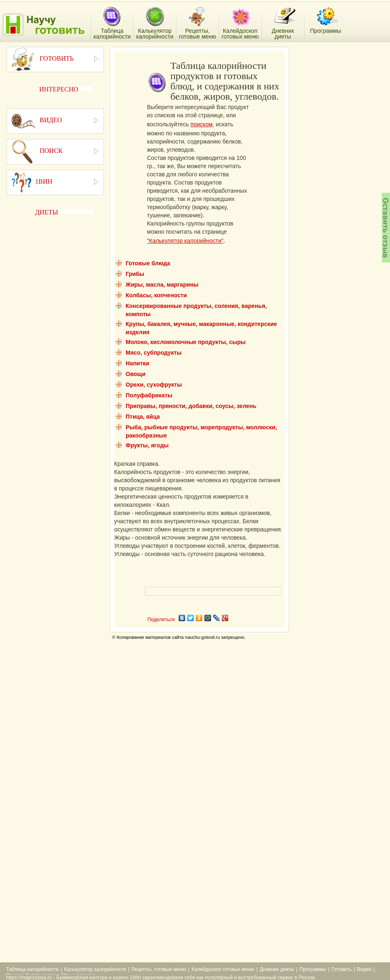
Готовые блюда (148, 263)
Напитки (137, 363)
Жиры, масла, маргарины (162, 285)
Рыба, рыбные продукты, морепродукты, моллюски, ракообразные (201, 431)
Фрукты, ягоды (147, 445)
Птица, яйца (143, 417)
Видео (364, 969)
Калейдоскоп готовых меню (223, 969)
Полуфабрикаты (149, 395)
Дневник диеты (277, 969)
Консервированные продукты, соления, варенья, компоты (196, 310)
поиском (202, 124)
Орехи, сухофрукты (154, 385)
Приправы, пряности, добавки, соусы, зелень (191, 406)
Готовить (342, 969)
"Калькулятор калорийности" (185, 241)
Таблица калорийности (32, 969)
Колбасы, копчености (156, 295)
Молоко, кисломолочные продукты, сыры (186, 342)
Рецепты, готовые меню (159, 969)
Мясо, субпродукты (154, 353)
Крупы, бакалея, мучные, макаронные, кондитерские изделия (201, 328)
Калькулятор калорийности (95, 969)
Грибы (135, 274)
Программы (313, 969)
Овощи (135, 374)
